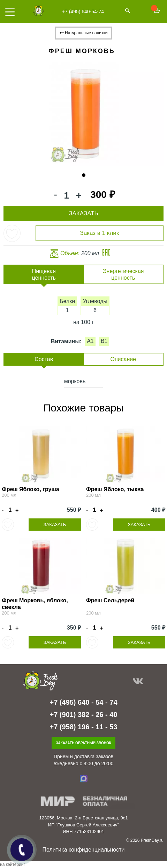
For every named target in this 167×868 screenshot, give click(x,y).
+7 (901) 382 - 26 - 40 (83, 715)
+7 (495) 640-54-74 (83, 12)
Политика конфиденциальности (83, 850)
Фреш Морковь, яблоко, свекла (35, 604)
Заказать (55, 525)
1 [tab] (84, 175)
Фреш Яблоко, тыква (115, 489)
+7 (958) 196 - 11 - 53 (83, 727)
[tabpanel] (83, 113)
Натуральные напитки (84, 33)
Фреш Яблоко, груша (31, 489)
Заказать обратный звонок (83, 743)
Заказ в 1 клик (100, 233)
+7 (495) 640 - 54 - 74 (83, 702)
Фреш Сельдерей (110, 600)
